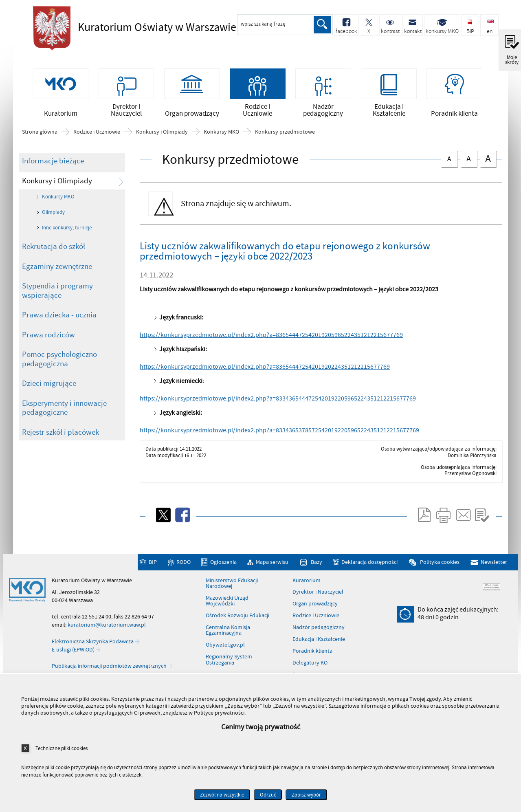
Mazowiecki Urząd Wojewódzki (227, 604)
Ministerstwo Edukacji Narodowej (232, 586)
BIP (153, 565)
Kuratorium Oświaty (143, 27)
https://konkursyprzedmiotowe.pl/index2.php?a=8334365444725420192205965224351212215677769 (278, 401)
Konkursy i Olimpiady (162, 135)
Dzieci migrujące (49, 386)
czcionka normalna (449, 160)
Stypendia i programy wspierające (57, 294)
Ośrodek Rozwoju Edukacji (237, 618)
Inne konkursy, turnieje (67, 230)
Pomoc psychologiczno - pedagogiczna (62, 362)
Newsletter (494, 565)
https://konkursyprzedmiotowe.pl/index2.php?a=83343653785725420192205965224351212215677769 (279, 433)
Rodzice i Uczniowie (97, 135)
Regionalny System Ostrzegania (229, 663)
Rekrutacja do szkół (54, 249)
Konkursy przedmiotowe (285, 135)
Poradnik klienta (312, 654)
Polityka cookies (440, 565)
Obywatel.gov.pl (225, 648)
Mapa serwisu (272, 565)
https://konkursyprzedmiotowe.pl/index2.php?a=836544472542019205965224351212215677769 (271, 338)
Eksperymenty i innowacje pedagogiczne (64, 410)
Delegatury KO (310, 665)
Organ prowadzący (315, 607)
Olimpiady (53, 215)
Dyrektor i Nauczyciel (318, 595)
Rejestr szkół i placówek (60, 435)
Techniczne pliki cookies (62, 748)
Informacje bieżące (53, 164)
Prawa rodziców (48, 337)
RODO (184, 565)
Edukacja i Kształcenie (319, 642)
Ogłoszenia (223, 565)
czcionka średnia (468, 160)
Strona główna (40, 135)
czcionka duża (488, 161)
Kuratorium (307, 583)
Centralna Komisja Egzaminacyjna (228, 633)
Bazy (317, 565)
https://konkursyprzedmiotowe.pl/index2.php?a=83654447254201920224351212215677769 (265, 370)
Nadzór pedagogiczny (319, 630)
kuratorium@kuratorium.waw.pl (107, 628)
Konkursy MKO (221, 135)
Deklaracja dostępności (369, 565)
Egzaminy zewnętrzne (57, 269)
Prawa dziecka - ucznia (59, 318)
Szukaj (322, 25)
